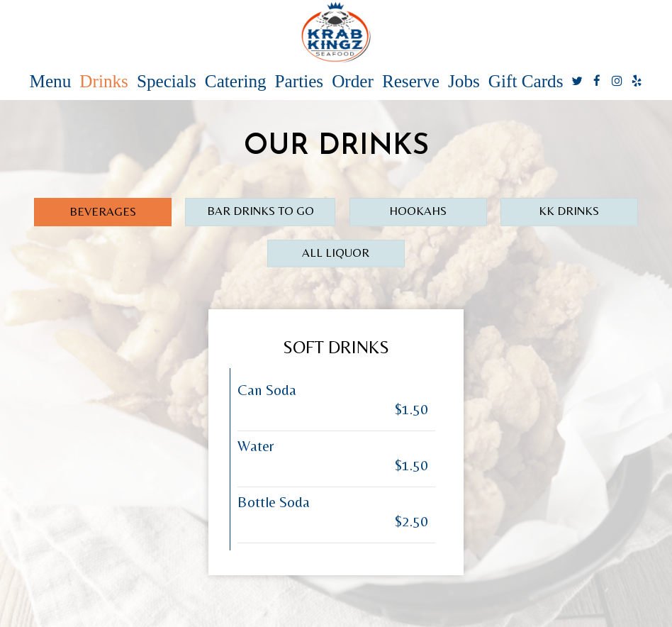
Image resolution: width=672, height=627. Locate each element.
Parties (299, 82)
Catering (236, 82)
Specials (167, 82)
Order (353, 82)
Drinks (104, 82)
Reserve (411, 82)
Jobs (464, 82)
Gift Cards (526, 82)
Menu (51, 82)
